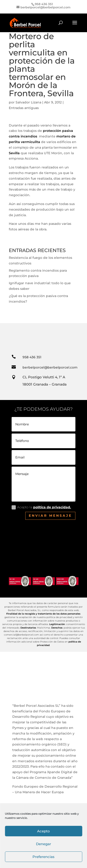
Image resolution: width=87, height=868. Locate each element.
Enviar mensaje (50, 516)
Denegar (43, 844)
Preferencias (43, 857)
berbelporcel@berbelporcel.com (50, 367)
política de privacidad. (52, 507)
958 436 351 (32, 357)
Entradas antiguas (24, 108)
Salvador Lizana (28, 102)
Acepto (43, 831)
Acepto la (41, 507)
